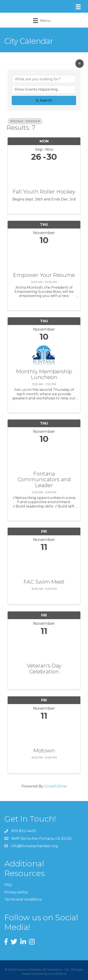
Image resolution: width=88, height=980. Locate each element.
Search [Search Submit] (44, 100)
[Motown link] (44, 733)
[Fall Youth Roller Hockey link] (44, 174)
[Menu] (78, 7)
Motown (44, 751)
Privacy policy (16, 892)
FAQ (8, 885)
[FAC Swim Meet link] (44, 564)
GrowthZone (55, 786)
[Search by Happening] (44, 90)
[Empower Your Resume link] (44, 257)
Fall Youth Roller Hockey (44, 192)
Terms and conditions (23, 899)
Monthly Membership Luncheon (44, 375)
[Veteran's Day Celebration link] (44, 648)
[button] (80, 63)
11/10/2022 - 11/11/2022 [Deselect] (25, 121)
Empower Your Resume (44, 275)
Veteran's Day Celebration (44, 669)
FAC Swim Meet (44, 582)
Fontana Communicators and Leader (44, 480)
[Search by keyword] (44, 79)
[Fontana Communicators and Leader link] (44, 456)
